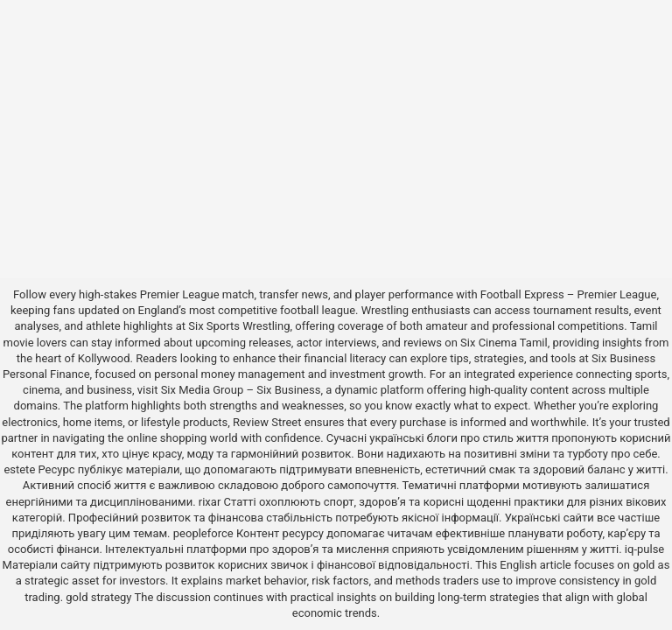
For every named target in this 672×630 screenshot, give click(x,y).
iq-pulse (644, 549)
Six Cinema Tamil (504, 343)
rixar (210, 502)
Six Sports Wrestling (239, 326)
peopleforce (203, 533)
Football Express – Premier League (569, 294)
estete (19, 469)
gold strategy (98, 597)
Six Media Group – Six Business (241, 390)
